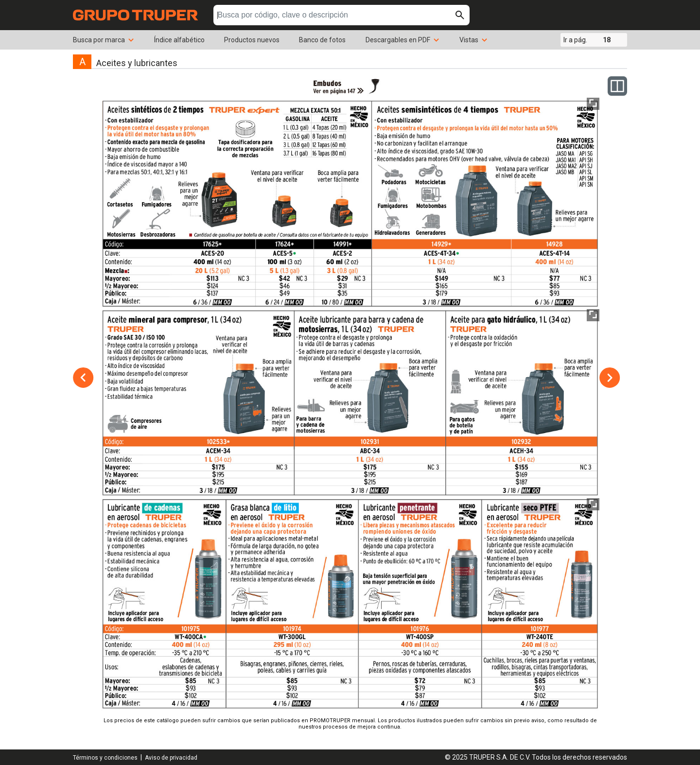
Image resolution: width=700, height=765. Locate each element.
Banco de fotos (322, 40)
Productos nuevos (252, 40)
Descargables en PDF (403, 40)
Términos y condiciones (105, 758)
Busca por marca (104, 40)
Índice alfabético (179, 40)
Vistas (474, 40)
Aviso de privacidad (171, 758)
